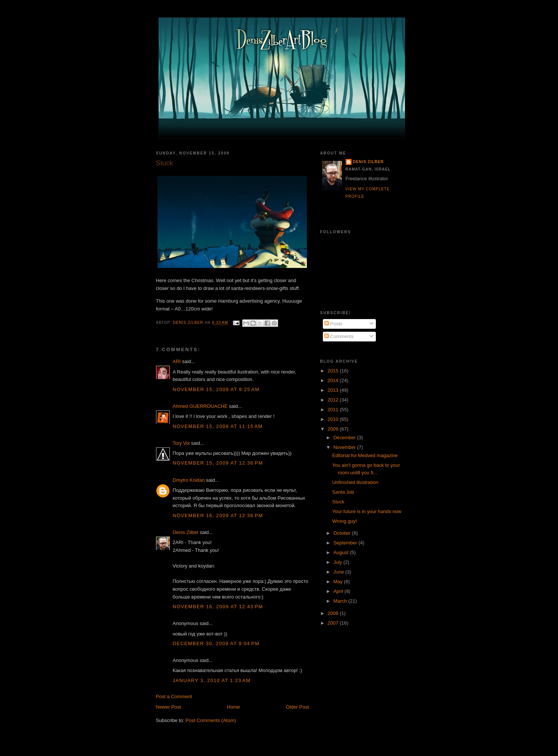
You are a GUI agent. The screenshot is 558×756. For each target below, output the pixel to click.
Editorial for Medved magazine (365, 455)
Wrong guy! (345, 521)
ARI (177, 361)
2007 (334, 623)
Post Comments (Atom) (211, 720)
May (339, 582)
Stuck (338, 502)
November (345, 447)
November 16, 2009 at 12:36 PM (218, 516)
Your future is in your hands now (367, 511)
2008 (334, 613)
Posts (333, 324)
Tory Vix (181, 443)
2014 (334, 380)
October (343, 533)
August (342, 552)
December (345, 438)
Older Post (297, 707)
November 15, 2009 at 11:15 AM (218, 426)
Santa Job (343, 492)
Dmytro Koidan (189, 480)
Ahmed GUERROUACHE (200, 406)
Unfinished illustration (355, 482)
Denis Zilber (186, 532)
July (338, 562)
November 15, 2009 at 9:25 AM (216, 389)
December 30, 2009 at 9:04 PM (216, 643)
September (346, 543)
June (339, 572)
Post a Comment (174, 696)
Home (233, 707)
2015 (334, 371)
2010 (334, 419)
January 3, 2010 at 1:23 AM (212, 680)
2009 (334, 429)
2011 (334, 410)
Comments (339, 336)
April (339, 591)
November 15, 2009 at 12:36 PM (218, 463)
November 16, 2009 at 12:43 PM (218, 607)
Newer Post (169, 707)
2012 (334, 400)
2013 (334, 390)
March (341, 601)
